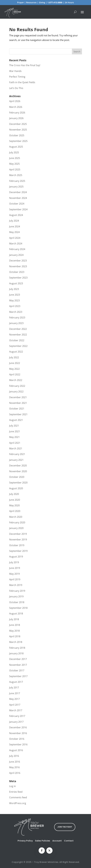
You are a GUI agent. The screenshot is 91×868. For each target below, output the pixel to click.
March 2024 (16, 244)
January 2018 (16, 653)
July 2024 (14, 221)
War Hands (15, 71)
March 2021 (16, 448)
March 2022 (16, 380)
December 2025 (18, 124)
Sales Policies (43, 841)
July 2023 (14, 289)
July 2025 (14, 152)
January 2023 (16, 323)
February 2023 (17, 318)
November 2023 (18, 266)
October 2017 (17, 670)
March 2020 (16, 517)
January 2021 (16, 460)
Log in (13, 786)
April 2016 (15, 773)
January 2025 (16, 187)
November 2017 (18, 665)
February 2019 (17, 591)
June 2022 (15, 363)
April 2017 (15, 705)
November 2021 (18, 403)
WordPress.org (18, 803)
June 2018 (15, 625)
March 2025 (16, 175)
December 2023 (18, 261)
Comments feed (18, 797)
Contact (69, 841)
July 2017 (14, 688)
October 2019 (17, 545)
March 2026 (16, 107)
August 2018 (16, 614)
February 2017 (17, 716)
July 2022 (14, 357)
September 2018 (18, 608)
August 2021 (16, 420)
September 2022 (18, 346)
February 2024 (17, 249)
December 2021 (18, 397)
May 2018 (14, 631)
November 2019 (18, 540)
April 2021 (15, 443)
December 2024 (18, 192)
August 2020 (16, 488)
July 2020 (14, 494)
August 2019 (16, 557)
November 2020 (18, 471)
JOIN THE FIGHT (65, 827)
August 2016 (16, 750)
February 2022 (17, 386)
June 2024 (15, 226)
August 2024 (16, 215)
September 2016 (18, 744)
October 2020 (17, 477)
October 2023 (17, 272)
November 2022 (18, 335)
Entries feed (16, 792)
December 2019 (18, 534)
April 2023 (15, 306)
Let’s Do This (16, 88)
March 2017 (16, 710)
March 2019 (16, 585)
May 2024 (14, 232)
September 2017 (18, 676)
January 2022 (16, 392)
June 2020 (15, 500)
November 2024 (18, 198)
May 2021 (14, 437)
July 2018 (14, 619)
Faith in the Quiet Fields (22, 82)
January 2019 (16, 596)
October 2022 (17, 340)
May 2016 (14, 767)
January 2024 (16, 255)
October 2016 (17, 739)
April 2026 (15, 101)
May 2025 (14, 164)
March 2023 (16, 312)
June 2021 (15, 431)
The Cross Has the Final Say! (25, 65)
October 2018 (17, 602)
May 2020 (14, 505)
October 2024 (17, 204)
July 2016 (14, 756)
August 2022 (16, 352)
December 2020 (18, 466)
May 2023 (14, 300)
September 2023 (18, 278)
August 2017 (16, 682)
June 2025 (15, 158)
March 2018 (16, 642)
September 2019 (18, 551)
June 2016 (15, 762)
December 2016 (18, 727)
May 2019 (14, 574)
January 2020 (16, 528)
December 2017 (18, 659)
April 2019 (15, 579)
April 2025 (15, 170)
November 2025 (18, 130)
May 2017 (14, 699)
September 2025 (18, 141)
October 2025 (17, 135)
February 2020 (17, 522)
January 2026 (16, 118)
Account (57, 841)
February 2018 (17, 648)
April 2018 (15, 636)
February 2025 (17, 181)
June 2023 (15, 295)
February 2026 (17, 113)
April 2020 (15, 511)
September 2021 (18, 414)
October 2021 (17, 409)
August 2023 (16, 283)
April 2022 (15, 374)
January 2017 (16, 722)
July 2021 (14, 426)
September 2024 (18, 209)
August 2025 (16, 147)
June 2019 (15, 568)
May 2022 (14, 369)
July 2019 (14, 562)
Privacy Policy (25, 841)
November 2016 (18, 733)
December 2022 (18, 329)
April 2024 (15, 238)
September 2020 (18, 483)
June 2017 (15, 693)
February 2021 (17, 454)
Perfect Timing (17, 77)
